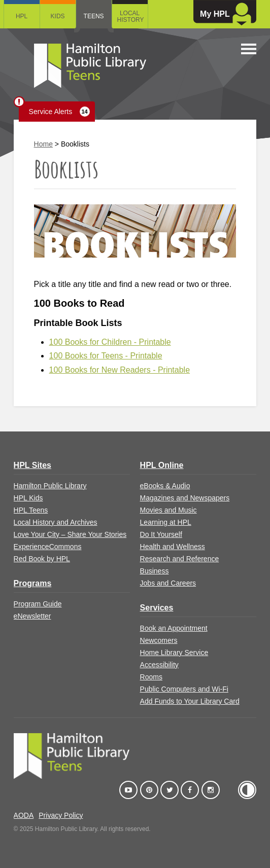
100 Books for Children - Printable (110, 342)
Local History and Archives (56, 522)
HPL (22, 16)
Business (155, 571)
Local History (131, 16)
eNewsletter (32, 616)
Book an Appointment (174, 628)
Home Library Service (174, 653)
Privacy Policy (61, 815)
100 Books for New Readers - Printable (120, 370)
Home (43, 144)
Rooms (151, 677)
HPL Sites (32, 465)
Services (157, 608)
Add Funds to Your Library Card (190, 701)
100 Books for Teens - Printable (106, 356)
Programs (33, 583)
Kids (58, 16)
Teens (94, 16)
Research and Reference (180, 559)
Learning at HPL (166, 522)
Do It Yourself (161, 534)
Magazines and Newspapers (185, 498)
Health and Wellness (173, 547)
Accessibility (159, 665)
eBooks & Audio (165, 486)
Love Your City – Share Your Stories (70, 534)
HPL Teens (31, 510)
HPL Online (162, 465)
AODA (24, 815)
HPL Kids (28, 498)
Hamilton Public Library (50, 486)
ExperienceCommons (48, 547)
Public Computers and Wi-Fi (184, 689)
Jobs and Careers (168, 583)
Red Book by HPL (42, 559)
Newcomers (159, 640)
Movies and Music (168, 510)
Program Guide (38, 604)
